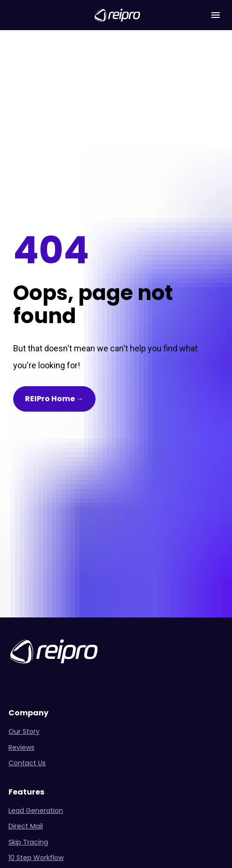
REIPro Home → (54, 342)
